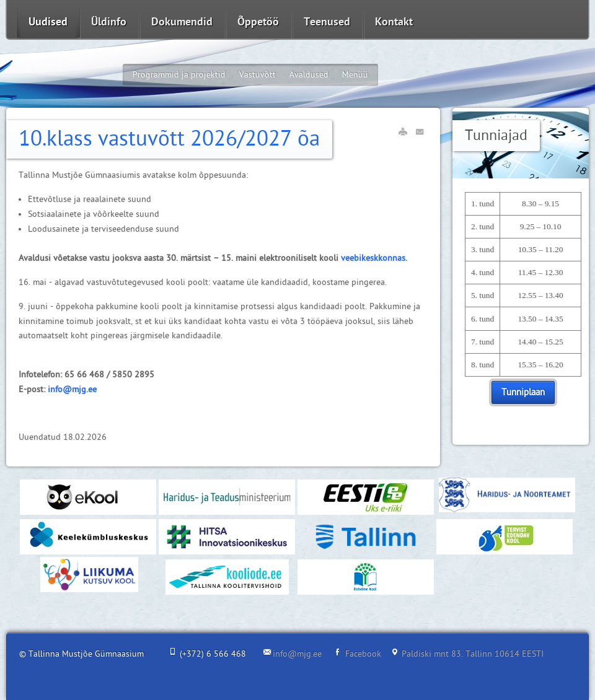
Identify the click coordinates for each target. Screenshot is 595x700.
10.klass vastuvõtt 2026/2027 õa (169, 139)
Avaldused (309, 75)
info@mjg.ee (72, 389)
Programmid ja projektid (179, 75)
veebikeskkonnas (373, 258)
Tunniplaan (523, 392)
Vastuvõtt (258, 75)
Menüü (355, 75)
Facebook (363, 654)
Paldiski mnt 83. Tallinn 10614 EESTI (473, 654)
